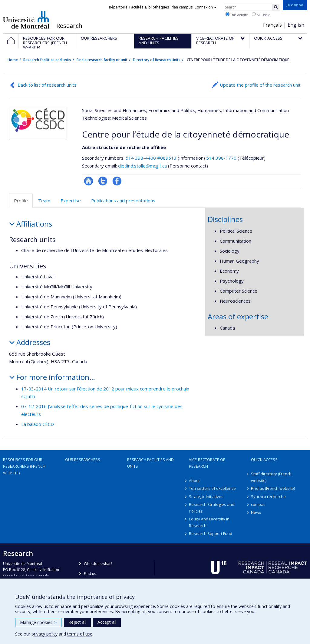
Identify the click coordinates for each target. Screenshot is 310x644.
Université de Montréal (26, 20)
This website (237, 15)
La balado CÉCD (38, 424)
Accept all (107, 622)
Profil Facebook (117, 181)
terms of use (80, 634)
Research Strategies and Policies (212, 508)
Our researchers (83, 460)
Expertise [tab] (71, 201)
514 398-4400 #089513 (151, 158)
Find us (90, 574)
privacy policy (45, 634)
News (256, 512)
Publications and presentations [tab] (123, 201)
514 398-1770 (222, 158)
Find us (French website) (273, 488)
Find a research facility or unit (102, 60)
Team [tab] (44, 201)
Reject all (77, 622)
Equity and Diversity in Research (209, 522)
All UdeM (261, 15)
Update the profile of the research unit (260, 85)
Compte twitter (103, 181)
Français (272, 25)
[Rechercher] (276, 7)
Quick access (264, 460)
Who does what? (98, 564)
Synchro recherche (268, 496)
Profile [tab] (21, 201)
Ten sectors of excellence (212, 488)
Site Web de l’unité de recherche (89, 181)
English (296, 25)
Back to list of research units (47, 85)
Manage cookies (38, 622)
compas (258, 504)
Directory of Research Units (157, 60)
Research (69, 26)
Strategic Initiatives (206, 496)
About (194, 480)
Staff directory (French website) (271, 477)
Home (13, 60)
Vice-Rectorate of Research (207, 463)
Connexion (205, 7)
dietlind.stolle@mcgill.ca (142, 166)
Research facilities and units (47, 60)
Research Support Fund (211, 533)
